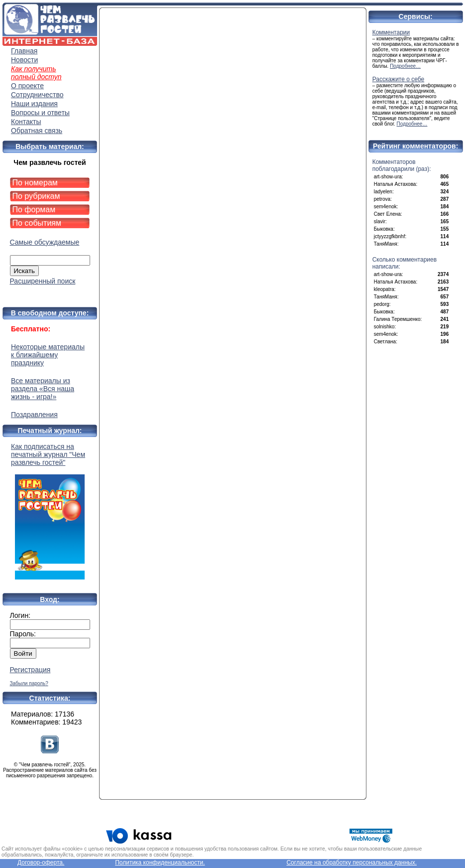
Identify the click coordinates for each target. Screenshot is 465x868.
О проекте (27, 86)
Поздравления (34, 415)
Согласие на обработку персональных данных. (351, 863)
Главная (24, 51)
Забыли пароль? (29, 683)
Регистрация (30, 670)
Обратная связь (37, 131)
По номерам (35, 183)
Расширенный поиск (43, 281)
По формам (34, 210)
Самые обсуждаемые (45, 242)
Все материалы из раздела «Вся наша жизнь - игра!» (43, 389)
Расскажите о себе (399, 79)
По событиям (37, 223)
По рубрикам (36, 196)
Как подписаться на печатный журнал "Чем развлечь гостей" (50, 511)
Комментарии (391, 32)
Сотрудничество (37, 95)
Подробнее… (405, 66)
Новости (24, 60)
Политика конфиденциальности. (160, 863)
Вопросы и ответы (40, 113)
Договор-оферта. (41, 863)
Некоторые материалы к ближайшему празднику (48, 355)
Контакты (26, 122)
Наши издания (34, 104)
